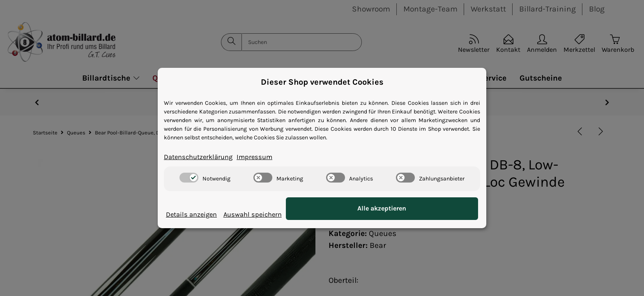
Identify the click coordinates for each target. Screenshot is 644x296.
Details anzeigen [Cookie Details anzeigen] (196, 214)
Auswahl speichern (357, 214)
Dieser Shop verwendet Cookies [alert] (322, 81)
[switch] (189, 178)
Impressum (270, 157)
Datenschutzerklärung (205, 157)
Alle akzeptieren (437, 209)
